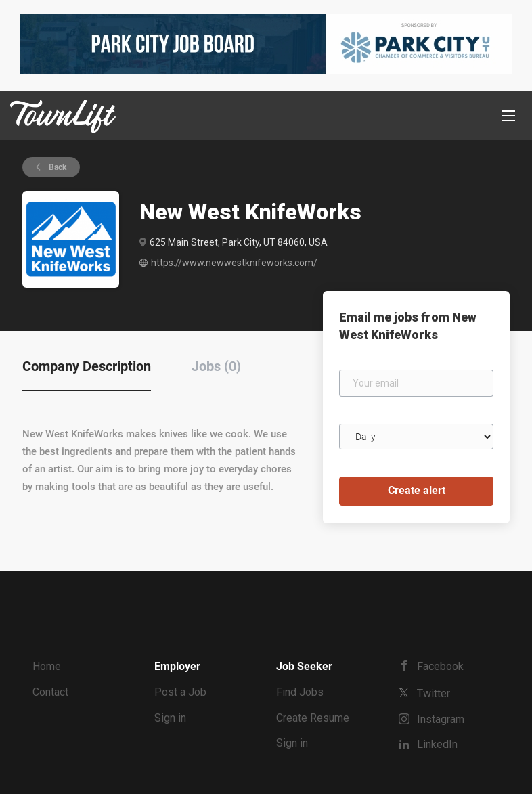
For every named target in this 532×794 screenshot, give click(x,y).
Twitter (434, 693)
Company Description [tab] (87, 366)
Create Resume (313, 718)
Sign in (170, 718)
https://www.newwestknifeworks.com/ (234, 263)
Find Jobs (300, 692)
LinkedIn (437, 744)
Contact (50, 692)
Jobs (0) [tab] (216, 366)
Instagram (441, 719)
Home (47, 666)
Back (57, 167)
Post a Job (180, 692)
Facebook (440, 666)
